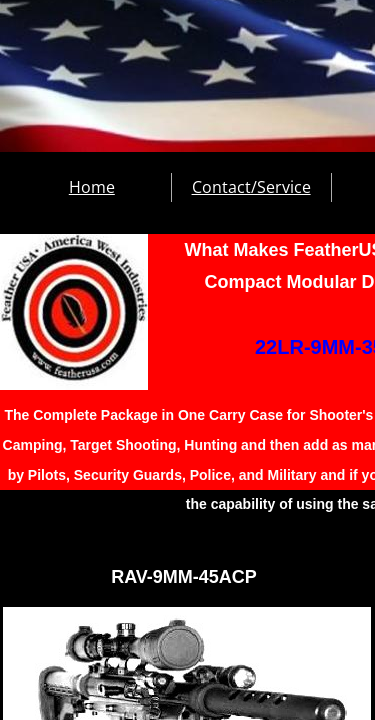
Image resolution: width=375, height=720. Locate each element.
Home (92, 187)
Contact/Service (251, 187)
